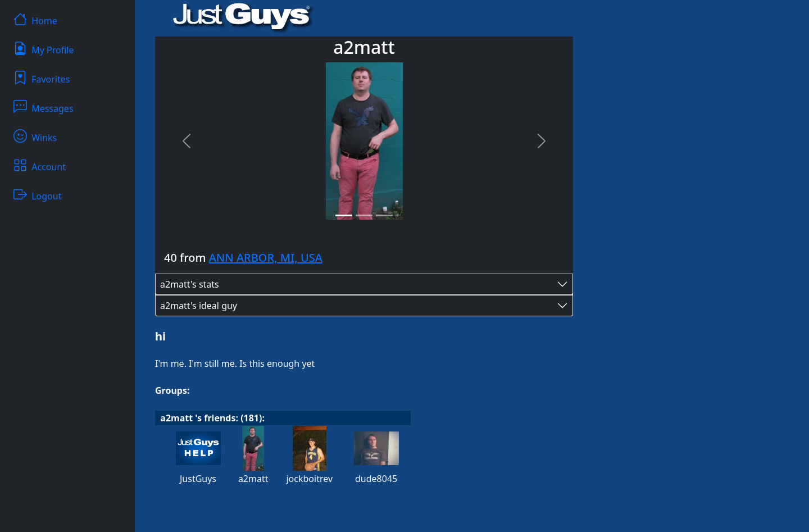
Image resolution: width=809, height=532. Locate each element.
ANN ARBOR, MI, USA (266, 258)
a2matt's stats (190, 284)
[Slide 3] (384, 215)
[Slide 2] (364, 215)
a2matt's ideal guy (199, 306)
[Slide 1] (344, 215)
